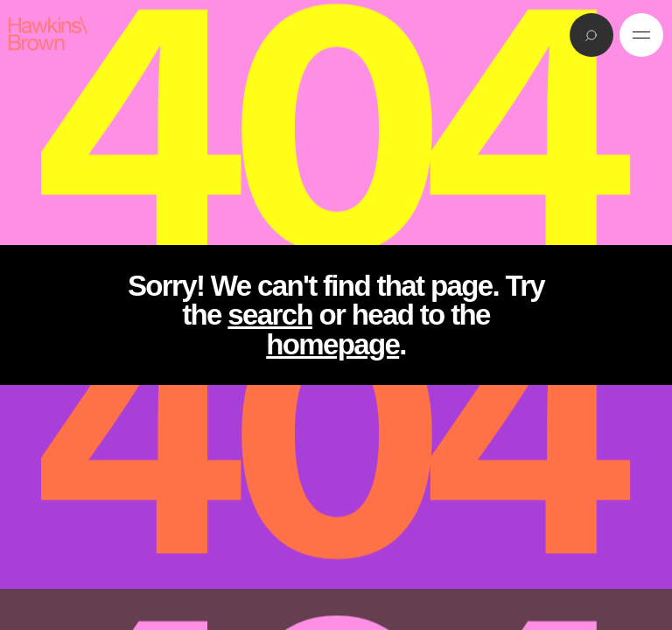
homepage (332, 344)
